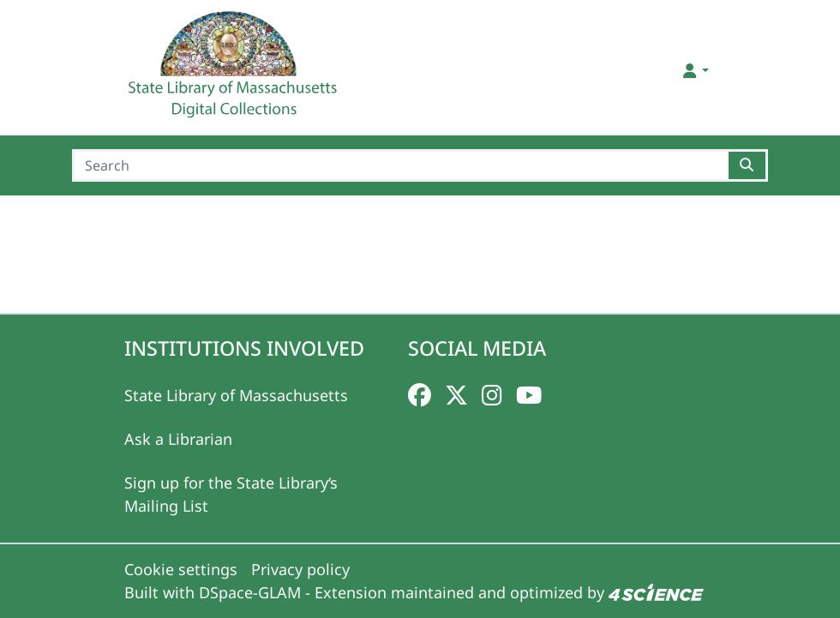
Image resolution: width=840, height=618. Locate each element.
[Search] (401, 165)
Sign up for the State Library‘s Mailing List (231, 494)
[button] (695, 71)
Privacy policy (300, 569)
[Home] (235, 71)
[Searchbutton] (748, 165)
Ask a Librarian (178, 439)
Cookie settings (181, 569)
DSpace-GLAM (250, 592)
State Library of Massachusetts (236, 395)
